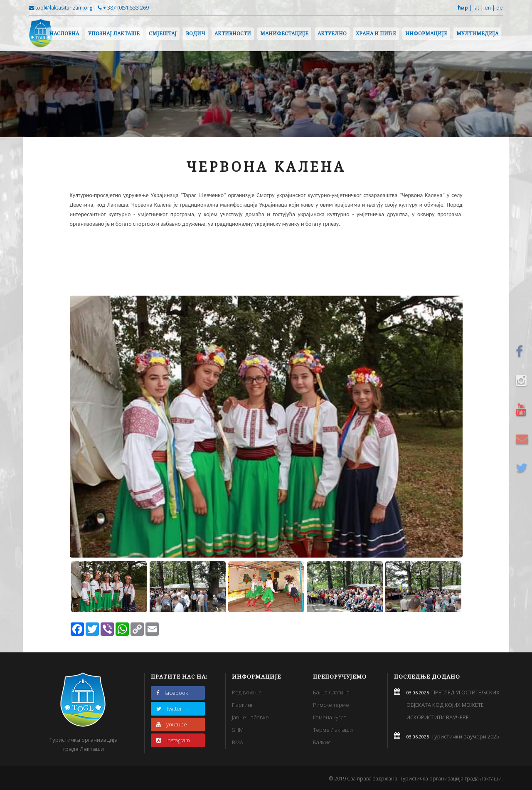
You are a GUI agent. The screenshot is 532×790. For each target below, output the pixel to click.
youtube (172, 724)
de (500, 8)
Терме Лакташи (333, 730)
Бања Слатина (331, 692)
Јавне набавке (250, 717)
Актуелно (332, 33)
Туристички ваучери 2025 (464, 736)
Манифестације (284, 33)
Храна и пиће (376, 33)
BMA (238, 742)
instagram (173, 740)
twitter (169, 709)
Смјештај (163, 33)
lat (476, 8)
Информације (426, 33)
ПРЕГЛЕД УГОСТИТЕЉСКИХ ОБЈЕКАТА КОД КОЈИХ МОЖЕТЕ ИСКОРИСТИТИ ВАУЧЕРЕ (453, 705)
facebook (172, 693)
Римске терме (331, 705)
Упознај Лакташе (114, 33)
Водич (196, 33)
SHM (238, 730)
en (488, 8)
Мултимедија (477, 33)
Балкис (322, 742)
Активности (233, 33)
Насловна (64, 33)
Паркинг (243, 705)
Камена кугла (330, 717)
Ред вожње (247, 692)
